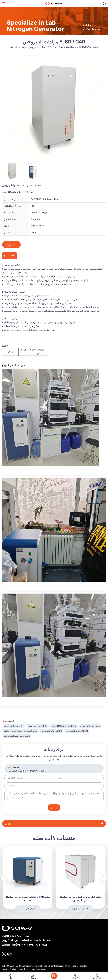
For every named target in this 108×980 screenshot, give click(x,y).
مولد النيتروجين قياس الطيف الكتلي (21, 730)
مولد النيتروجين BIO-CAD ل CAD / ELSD (27, 770)
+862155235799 (12, 935)
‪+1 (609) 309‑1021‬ (35, 944)
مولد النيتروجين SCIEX (51, 730)
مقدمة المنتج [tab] (9, 255)
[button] (104, 877)
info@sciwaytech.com (36, 940)
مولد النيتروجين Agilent (77, 730)
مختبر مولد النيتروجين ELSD (17, 735)
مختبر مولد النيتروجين (90, 726)
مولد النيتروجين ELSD (37, 726)
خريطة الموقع (17, 969)
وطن (23, 47)
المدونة (6, 969)
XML (28, 969)
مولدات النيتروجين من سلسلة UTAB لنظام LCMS (78, 898)
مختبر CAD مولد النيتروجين (64, 726)
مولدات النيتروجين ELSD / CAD (43, 47)
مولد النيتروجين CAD (14, 726)
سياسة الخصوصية (39, 969)
